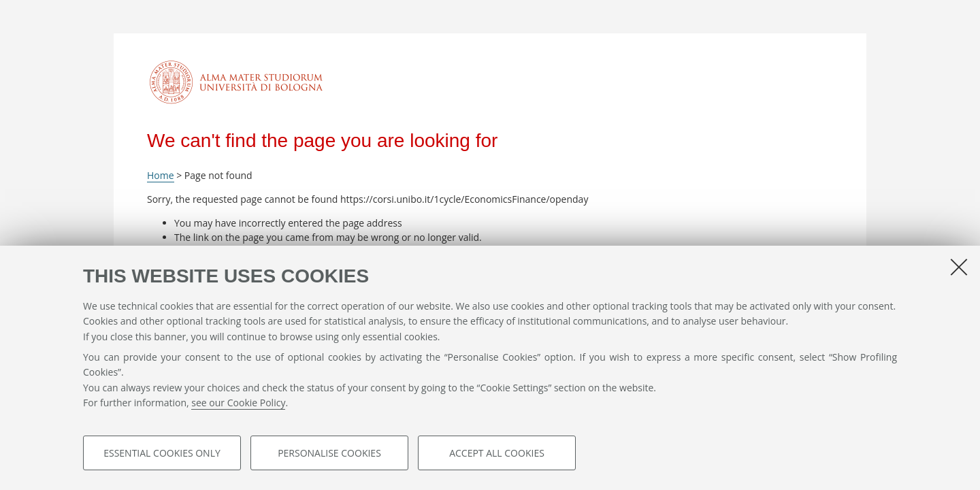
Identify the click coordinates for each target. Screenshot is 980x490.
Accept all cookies (497, 454)
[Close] (959, 267)
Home (161, 175)
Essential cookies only (162, 454)
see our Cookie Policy (238, 404)
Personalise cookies (329, 454)
